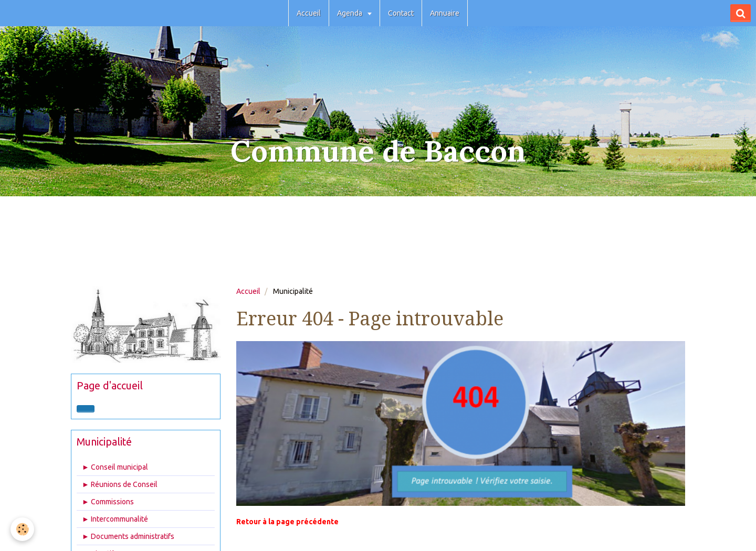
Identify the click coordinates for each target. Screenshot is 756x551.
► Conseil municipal (115, 467)
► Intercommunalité (115, 519)
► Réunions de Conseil (120, 484)
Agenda (350, 13)
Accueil (309, 13)
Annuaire (445, 13)
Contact (401, 13)
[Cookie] (22, 529)
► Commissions (108, 502)
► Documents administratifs (128, 536)
